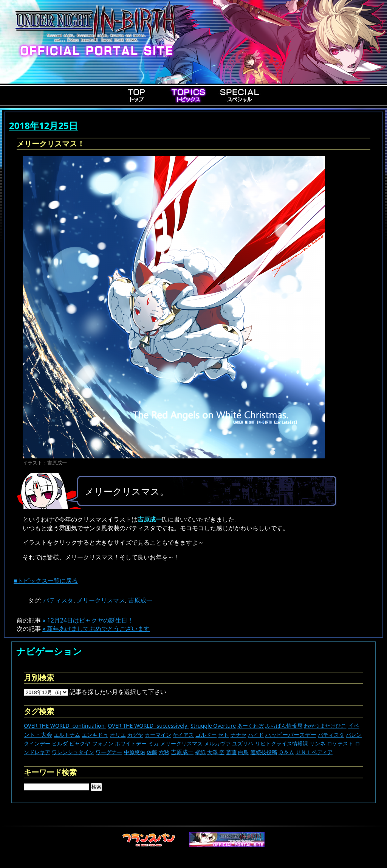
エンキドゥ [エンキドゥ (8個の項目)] (95, 735)
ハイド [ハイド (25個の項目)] (256, 735)
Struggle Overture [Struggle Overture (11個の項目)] (213, 726)
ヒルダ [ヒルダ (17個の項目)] (60, 743)
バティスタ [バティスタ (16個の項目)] (331, 735)
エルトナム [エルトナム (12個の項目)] (67, 735)
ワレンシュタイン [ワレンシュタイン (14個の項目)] (73, 752)
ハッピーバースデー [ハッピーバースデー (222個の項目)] (291, 734)
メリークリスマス (101, 600)
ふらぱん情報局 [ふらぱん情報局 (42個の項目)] (284, 726)
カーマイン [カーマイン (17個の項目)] (158, 735)
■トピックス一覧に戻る (46, 581)
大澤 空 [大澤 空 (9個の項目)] (216, 752)
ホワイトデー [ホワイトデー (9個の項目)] (131, 743)
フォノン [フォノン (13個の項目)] (103, 743)
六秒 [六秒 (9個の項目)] (164, 752)
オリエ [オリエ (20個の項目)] (118, 735)
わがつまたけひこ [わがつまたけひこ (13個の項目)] (325, 726)
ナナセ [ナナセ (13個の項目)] (238, 735)
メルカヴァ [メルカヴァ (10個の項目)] (217, 743)
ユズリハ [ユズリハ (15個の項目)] (243, 743)
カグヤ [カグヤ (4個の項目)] (135, 735)
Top (137, 95)
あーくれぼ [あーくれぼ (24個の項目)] (251, 726)
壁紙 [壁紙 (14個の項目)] (200, 752)
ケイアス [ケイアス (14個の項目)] (183, 735)
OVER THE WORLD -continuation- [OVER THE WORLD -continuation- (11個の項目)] (65, 726)
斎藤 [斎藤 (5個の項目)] (231, 752)
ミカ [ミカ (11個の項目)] (153, 743)
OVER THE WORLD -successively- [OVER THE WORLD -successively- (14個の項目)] (148, 726)
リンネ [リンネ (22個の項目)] (317, 743)
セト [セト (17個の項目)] (223, 735)
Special (240, 95)
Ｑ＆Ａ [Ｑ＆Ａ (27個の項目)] (286, 752)
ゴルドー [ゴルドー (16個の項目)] (206, 735)
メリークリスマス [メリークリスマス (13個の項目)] (181, 743)
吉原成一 (140, 600)
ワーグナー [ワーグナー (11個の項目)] (109, 752)
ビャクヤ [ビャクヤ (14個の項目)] (80, 743)
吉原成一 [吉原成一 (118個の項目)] (182, 752)
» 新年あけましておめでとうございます (96, 629)
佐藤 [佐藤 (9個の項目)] (152, 752)
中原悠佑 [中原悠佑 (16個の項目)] (135, 752)
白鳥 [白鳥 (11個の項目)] (243, 752)
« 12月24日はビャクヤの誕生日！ (88, 620)
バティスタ (58, 600)
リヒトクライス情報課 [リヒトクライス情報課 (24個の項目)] (282, 743)
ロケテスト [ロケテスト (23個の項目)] (340, 743)
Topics (188, 95)
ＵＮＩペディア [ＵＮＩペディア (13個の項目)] (314, 752)
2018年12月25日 (43, 125)
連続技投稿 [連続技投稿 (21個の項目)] (264, 752)
